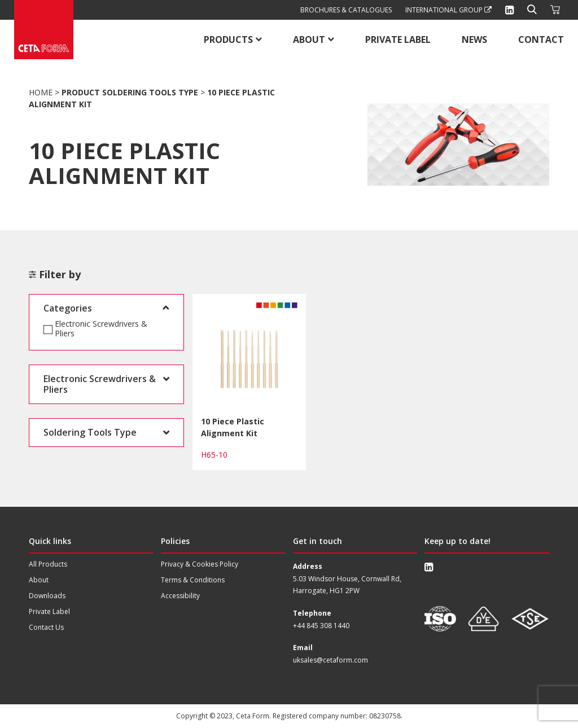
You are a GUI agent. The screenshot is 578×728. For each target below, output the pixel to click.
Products (228, 40)
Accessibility (180, 596)
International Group (448, 10)
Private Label (398, 40)
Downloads (47, 596)
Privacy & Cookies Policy (200, 564)
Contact (541, 40)
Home (41, 92)
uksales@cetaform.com (330, 660)
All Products (48, 564)
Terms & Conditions (193, 580)
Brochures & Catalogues (346, 10)
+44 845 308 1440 (321, 626)
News (474, 40)
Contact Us (46, 627)
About (309, 40)
